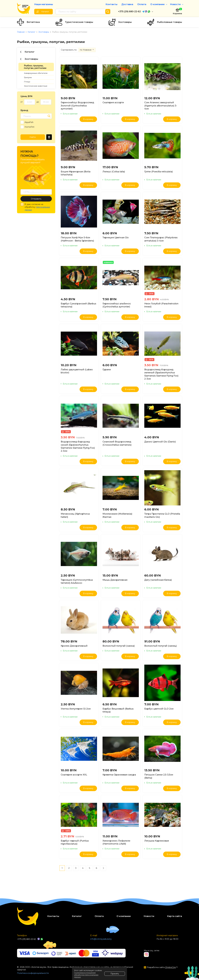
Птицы (27, 82)
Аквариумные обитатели (36, 73)
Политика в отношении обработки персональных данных (86, 975)
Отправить (36, 199)
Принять (115, 974)
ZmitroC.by (171, 967)
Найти (33, 137)
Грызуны (28, 77)
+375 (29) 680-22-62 (129, 11)
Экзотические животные (36, 86)
